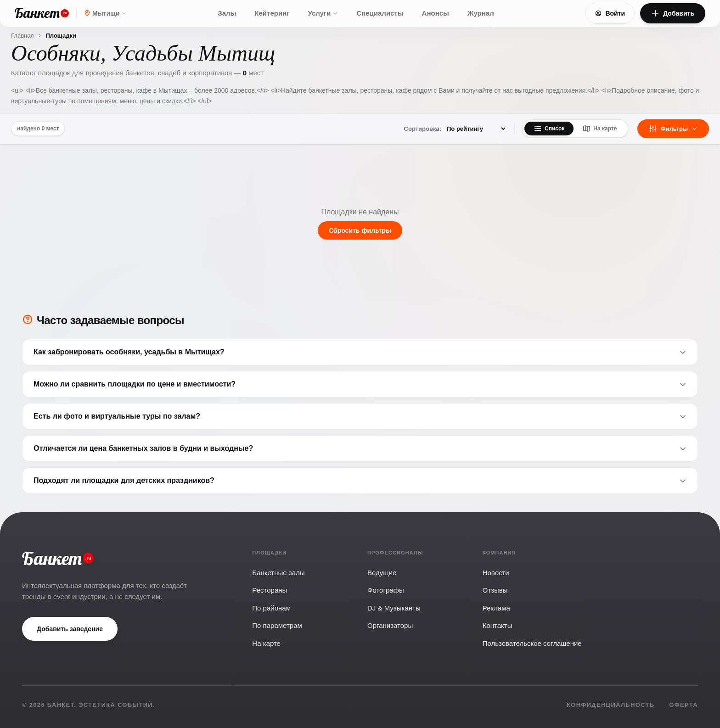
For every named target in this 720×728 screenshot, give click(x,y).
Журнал (481, 13)
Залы (227, 13)
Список (549, 129)
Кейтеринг (272, 13)
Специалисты (380, 13)
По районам (271, 608)
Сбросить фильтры (360, 230)
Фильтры (673, 129)
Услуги (323, 13)
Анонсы (436, 13)
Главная (22, 36)
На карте (600, 129)
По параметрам (277, 625)
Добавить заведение (70, 629)
